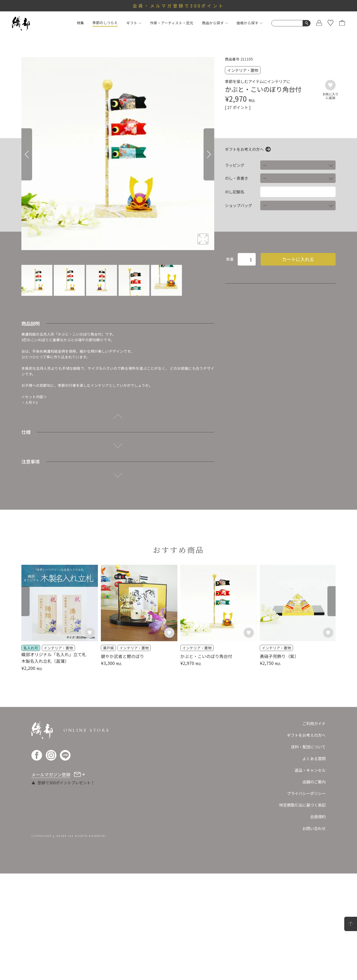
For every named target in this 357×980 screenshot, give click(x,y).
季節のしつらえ (105, 23)
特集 (80, 23)
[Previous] (27, 154)
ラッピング (235, 165)
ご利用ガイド (314, 830)
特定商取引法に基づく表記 (302, 912)
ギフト (134, 23)
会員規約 (318, 923)
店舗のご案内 (314, 888)
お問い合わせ (314, 935)
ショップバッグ (238, 205)
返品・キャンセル (310, 877)
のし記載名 (235, 192)
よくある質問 (314, 865)
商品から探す (215, 23)
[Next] (209, 154)
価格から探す (250, 23)
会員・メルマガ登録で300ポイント (179, 6)
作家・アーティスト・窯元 (172, 23)
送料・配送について (308, 853)
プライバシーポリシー (306, 900)
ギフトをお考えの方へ (244, 149)
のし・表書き (237, 178)
